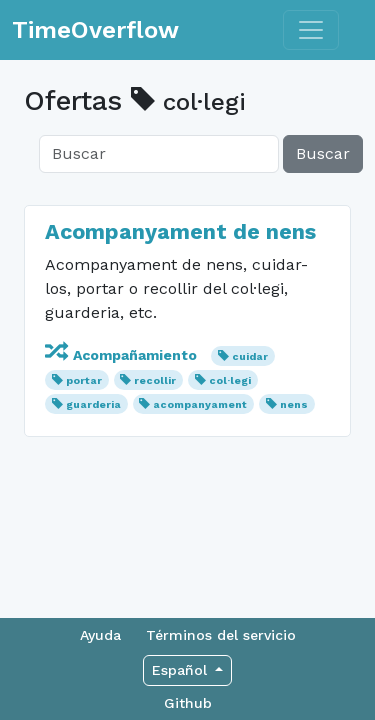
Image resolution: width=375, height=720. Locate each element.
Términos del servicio (221, 635)
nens (294, 404)
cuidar (250, 356)
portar (84, 380)
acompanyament (200, 404)
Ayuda (100, 635)
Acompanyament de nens (180, 231)
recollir (155, 380)
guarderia (93, 404)
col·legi (230, 380)
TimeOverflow (95, 30)
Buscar (323, 153)
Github (188, 703)
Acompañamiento (123, 355)
